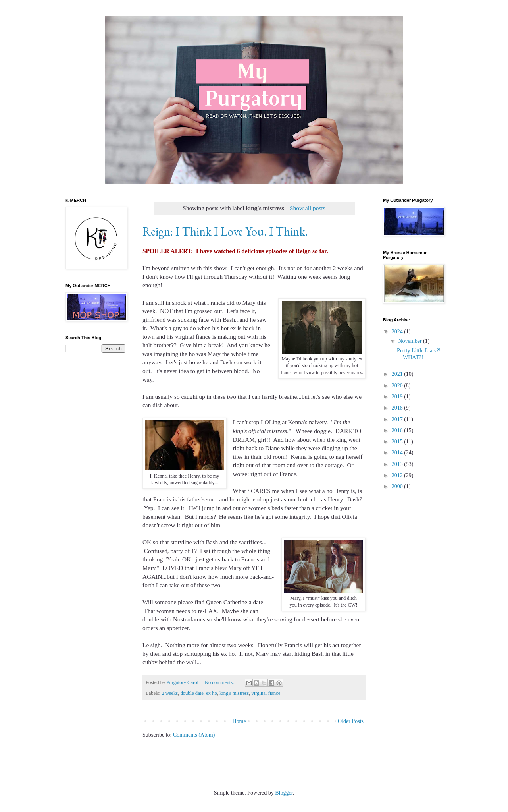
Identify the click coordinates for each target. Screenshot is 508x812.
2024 (398, 332)
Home (239, 721)
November (411, 341)
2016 (398, 430)
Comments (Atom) (194, 735)
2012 (398, 475)
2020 (398, 386)
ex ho (212, 693)
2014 (398, 453)
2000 (398, 486)
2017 (398, 419)
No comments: (220, 682)
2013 (398, 464)
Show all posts (308, 208)
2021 (398, 374)
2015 (398, 442)
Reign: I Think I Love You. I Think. (225, 231)
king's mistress (234, 693)
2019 (398, 397)
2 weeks (170, 693)
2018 (398, 408)
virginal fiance (266, 693)
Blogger (284, 793)
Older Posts (351, 721)
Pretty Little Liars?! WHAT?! (419, 354)
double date (192, 693)
